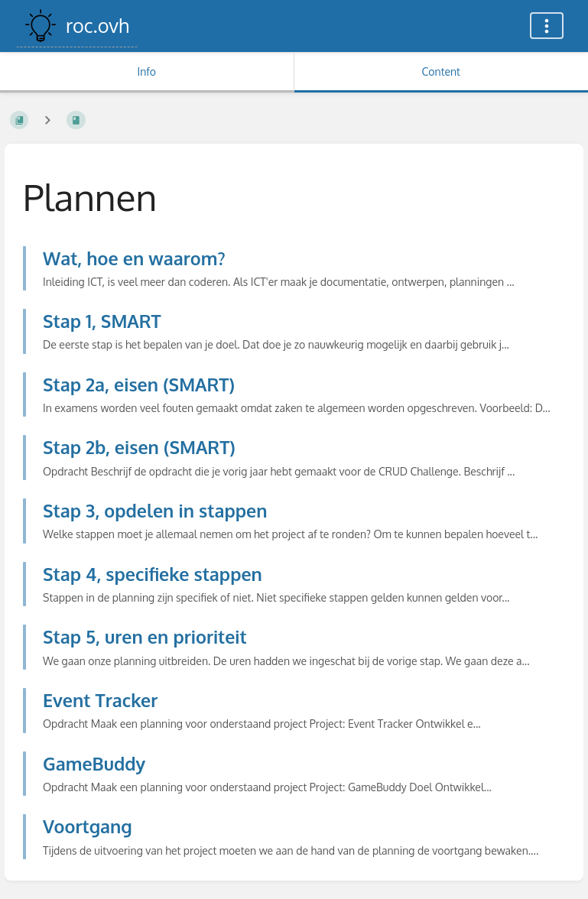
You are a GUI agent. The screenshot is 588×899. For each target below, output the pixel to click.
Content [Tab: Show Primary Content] (441, 71)
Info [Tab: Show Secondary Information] (146, 71)
